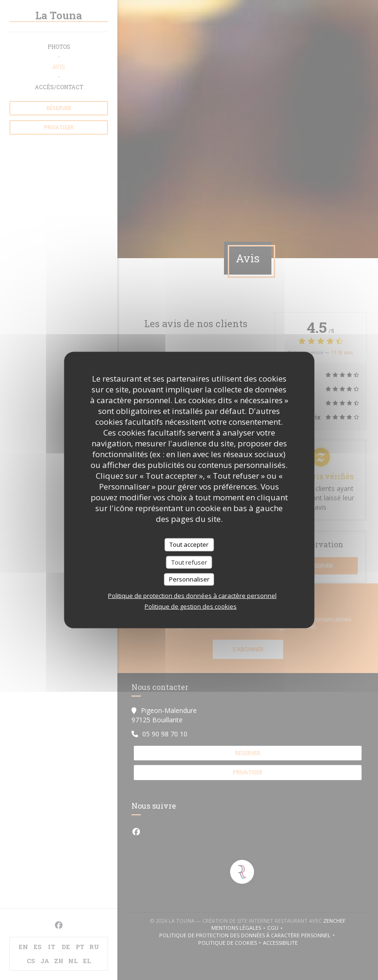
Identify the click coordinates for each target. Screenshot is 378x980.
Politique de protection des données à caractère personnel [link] (192, 595)
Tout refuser (189, 562)
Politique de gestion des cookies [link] (191, 606)
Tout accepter (189, 544)
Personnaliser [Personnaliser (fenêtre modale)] (189, 579)
